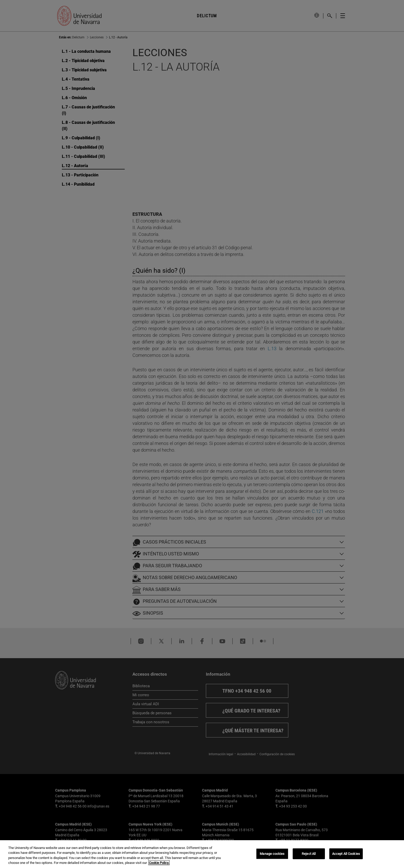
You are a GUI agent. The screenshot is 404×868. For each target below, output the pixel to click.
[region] (202, 854)
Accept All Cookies (346, 854)
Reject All (309, 854)
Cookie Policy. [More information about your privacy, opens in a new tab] (159, 863)
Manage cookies (272, 854)
